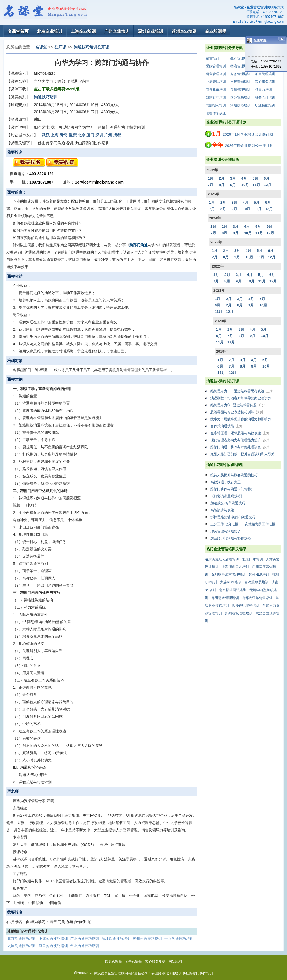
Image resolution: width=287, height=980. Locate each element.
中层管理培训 (216, 82)
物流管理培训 (240, 66)
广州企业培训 (117, 31)
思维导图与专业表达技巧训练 (237, 412)
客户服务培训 (265, 82)
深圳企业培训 (151, 31)
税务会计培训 (265, 97)
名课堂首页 (18, 31)
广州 (108, 135)
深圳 (99, 135)
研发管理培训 (216, 74)
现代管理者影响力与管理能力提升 (240, 440)
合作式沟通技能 (227, 426)
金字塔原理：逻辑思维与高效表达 (240, 433)
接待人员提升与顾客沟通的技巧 (234, 475)
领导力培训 (263, 90)
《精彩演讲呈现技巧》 (227, 496)
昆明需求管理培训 (225, 598)
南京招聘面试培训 (233, 590)
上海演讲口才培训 (235, 567)
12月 (268, 185)
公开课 (60, 47)
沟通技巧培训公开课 (91, 47)
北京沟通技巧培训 (22, 939)
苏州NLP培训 (259, 575)
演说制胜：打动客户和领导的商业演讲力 (245, 398)
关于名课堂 (133, 962)
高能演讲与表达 (222, 510)
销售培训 (212, 58)
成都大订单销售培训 (257, 598)
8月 (222, 185)
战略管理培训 (216, 97)
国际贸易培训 (240, 97)
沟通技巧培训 (240, 105)
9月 (233, 185)
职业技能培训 (265, 105)
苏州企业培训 (184, 31)
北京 (82, 135)
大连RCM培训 (231, 582)
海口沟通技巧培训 (53, 946)
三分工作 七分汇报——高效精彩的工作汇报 (243, 524)
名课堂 (41, 47)
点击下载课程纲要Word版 (57, 89)
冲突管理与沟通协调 (226, 531)
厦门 (90, 135)
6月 (267, 178)
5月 (255, 178)
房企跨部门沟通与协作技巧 (231, 538)
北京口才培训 (253, 559)
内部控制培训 (216, 105)
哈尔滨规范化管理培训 (222, 559)
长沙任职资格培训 (246, 605)
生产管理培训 (240, 58)
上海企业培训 (83, 31)
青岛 (64, 135)
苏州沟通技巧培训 (147, 939)
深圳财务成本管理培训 (229, 575)
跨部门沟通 (139, 245)
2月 (222, 178)
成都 (117, 135)
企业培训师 (216, 31)
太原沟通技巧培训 (22, 946)
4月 (244, 178)
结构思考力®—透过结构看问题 (238, 405)
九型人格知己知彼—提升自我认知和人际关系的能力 (246, 454)
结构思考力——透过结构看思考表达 (242, 391)
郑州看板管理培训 (239, 613)
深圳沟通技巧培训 (116, 939)
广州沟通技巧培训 (85, 939)
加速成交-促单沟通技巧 (228, 503)
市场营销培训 (240, 82)
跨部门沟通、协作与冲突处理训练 (240, 447)
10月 (245, 185)
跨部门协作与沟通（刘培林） (232, 489)
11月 (256, 185)
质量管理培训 (240, 90)
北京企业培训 (50, 31)
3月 (233, 178)
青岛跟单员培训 (256, 582)
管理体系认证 (216, 113)
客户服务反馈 (155, 962)
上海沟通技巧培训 (53, 939)
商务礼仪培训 (216, 90)
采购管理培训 (216, 66)
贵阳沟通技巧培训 (179, 939)
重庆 (73, 135)
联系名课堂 (114, 962)
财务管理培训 (240, 74)
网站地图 (175, 962)
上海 (55, 135)
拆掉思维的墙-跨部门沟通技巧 (233, 517)
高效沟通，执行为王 (226, 482)
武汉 (46, 135)
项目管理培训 (265, 74)
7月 (210, 185)
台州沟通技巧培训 (85, 946)
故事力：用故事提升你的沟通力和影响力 (245, 419)
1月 (210, 178)
